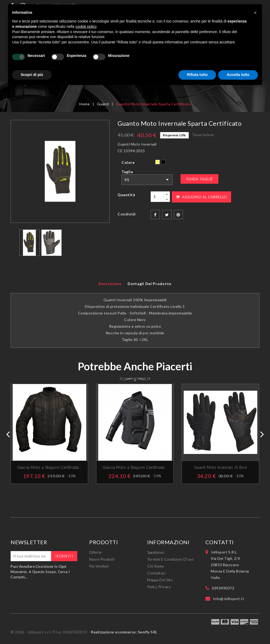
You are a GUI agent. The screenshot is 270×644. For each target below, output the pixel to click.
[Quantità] (157, 197)
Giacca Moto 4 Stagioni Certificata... (135, 467)
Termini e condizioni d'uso (170, 559)
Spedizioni (156, 552)
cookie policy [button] (86, 26)
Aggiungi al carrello (201, 197)
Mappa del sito (160, 580)
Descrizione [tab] (110, 284)
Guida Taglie (199, 179)
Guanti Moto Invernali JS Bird (220, 467)
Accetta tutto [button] (238, 75)
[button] (255, 13)
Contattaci (156, 573)
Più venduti (99, 566)
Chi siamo (156, 566)
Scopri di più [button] (32, 75)
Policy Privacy (159, 587)
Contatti (220, 542)
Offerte (96, 552)
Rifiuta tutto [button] (197, 75)
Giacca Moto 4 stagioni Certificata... (49, 467)
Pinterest (178, 215)
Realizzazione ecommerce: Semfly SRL (124, 632)
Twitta (167, 215)
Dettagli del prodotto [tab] (150, 284)
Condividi (155, 215)
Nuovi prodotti (102, 559)
